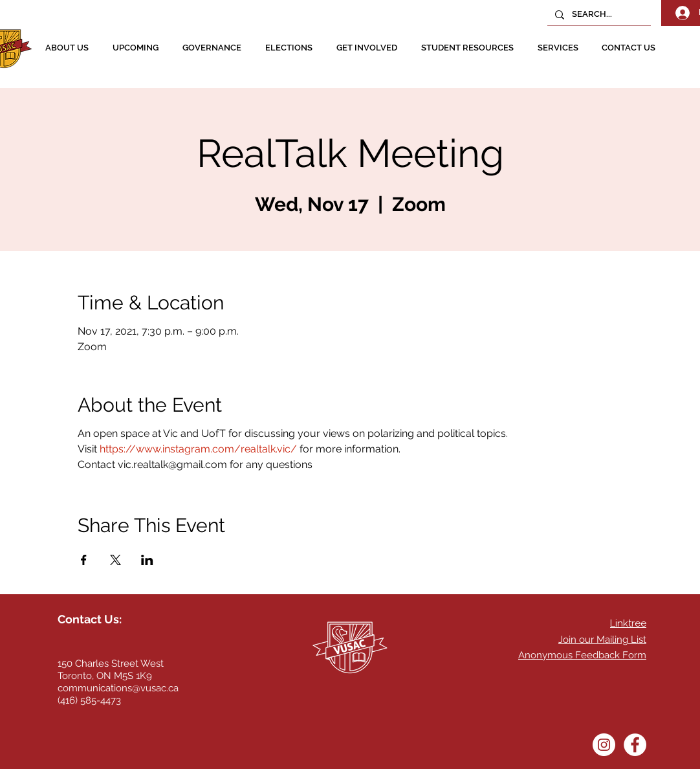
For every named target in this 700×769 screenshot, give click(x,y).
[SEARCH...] (598, 15)
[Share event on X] (115, 560)
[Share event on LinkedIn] (147, 560)
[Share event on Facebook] (84, 560)
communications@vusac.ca (118, 688)
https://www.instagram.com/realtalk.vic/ (198, 449)
